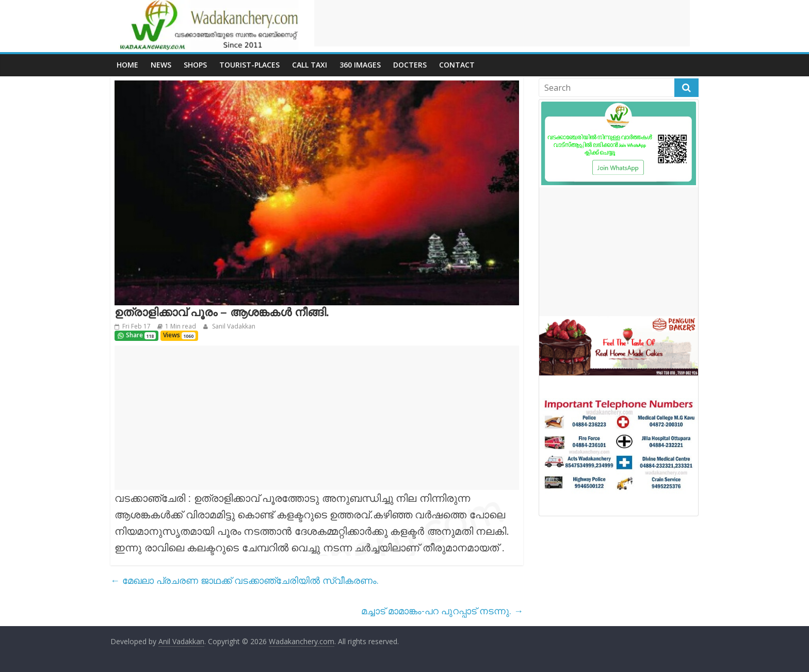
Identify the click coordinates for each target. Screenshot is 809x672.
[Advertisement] (502, 23)
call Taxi (310, 65)
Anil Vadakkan (181, 641)
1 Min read (181, 326)
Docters (410, 65)
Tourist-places (249, 65)
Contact (457, 65)
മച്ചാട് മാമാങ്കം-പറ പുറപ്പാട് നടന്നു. (442, 611)
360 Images (360, 65)
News (161, 65)
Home (127, 65)
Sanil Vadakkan (233, 326)
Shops (195, 65)
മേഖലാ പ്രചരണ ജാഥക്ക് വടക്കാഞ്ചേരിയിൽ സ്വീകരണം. (245, 580)
